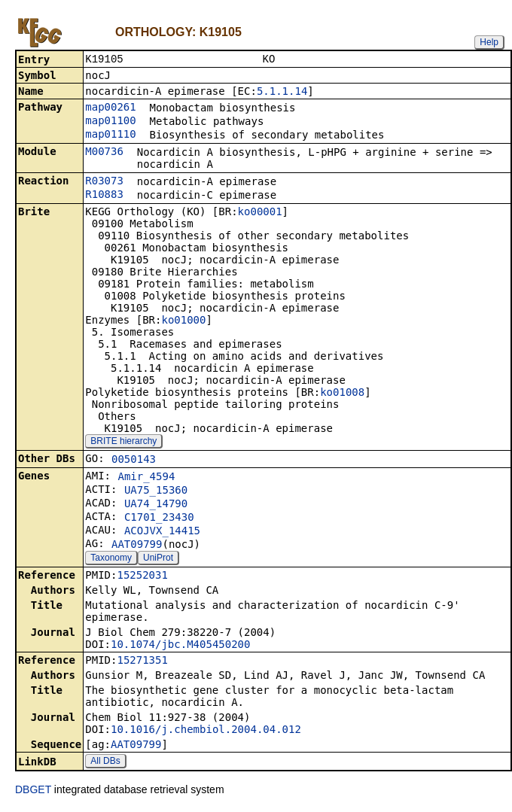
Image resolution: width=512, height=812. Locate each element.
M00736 (104, 153)
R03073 (104, 182)
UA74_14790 (156, 505)
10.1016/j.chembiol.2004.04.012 (206, 731)
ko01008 (342, 394)
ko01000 (183, 321)
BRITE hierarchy (123, 442)
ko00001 (260, 213)
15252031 (142, 576)
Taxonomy (111, 559)
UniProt (158, 559)
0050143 (134, 461)
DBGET (33, 791)
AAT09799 (137, 546)
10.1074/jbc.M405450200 (180, 646)
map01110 (110, 135)
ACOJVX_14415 (162, 532)
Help (489, 42)
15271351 (142, 661)
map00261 (110, 108)
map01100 (110, 122)
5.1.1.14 (282, 93)
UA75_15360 (156, 491)
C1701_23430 (159, 519)
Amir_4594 (146, 478)
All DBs (105, 762)
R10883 (104, 196)
